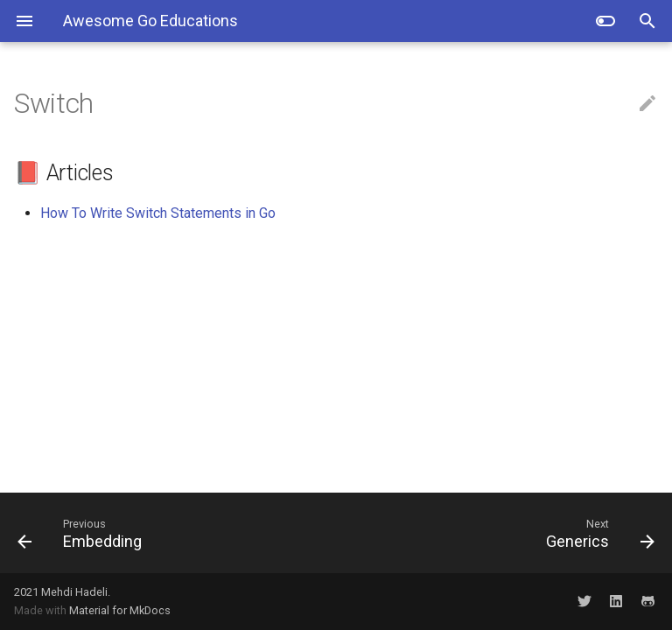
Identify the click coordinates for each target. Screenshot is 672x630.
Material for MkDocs (120, 610)
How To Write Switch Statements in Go (158, 213)
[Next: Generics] (502, 533)
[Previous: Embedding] (170, 533)
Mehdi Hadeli (74, 592)
